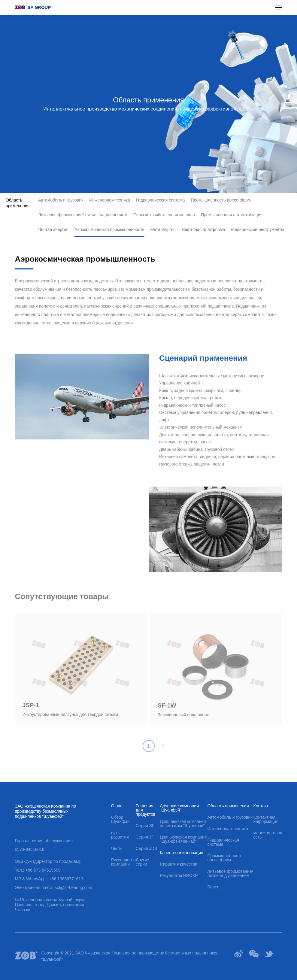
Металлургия (163, 229)
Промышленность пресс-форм (221, 200)
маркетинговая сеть (268, 835)
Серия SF (145, 826)
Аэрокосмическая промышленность (109, 229)
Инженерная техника (110, 200)
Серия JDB (146, 848)
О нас (117, 806)
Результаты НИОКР (179, 875)
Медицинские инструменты (258, 229)
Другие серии (142, 862)
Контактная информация (266, 819)
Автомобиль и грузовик (61, 200)
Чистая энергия (53, 229)
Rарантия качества (178, 864)
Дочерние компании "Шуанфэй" (179, 808)
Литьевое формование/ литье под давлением (83, 215)
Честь (117, 848)
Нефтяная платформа (203, 229)
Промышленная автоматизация (232, 215)
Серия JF (145, 837)
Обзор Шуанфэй (120, 819)
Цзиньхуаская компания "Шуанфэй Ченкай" (183, 839)
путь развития (120, 835)
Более (214, 887)
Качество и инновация (181, 853)
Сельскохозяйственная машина (164, 215)
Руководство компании (123, 862)
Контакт (261, 806)
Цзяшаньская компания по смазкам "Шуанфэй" (183, 824)
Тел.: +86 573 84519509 (38, 870)
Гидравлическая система (161, 200)
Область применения (18, 203)
